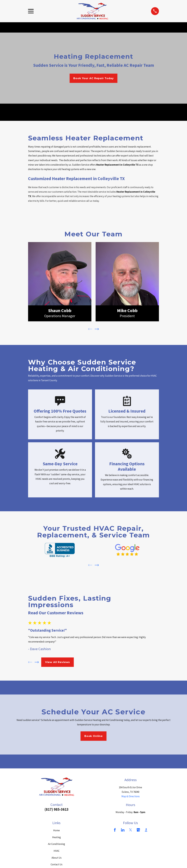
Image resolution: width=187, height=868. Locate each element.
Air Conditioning (56, 844)
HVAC (57, 851)
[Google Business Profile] (138, 830)
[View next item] (97, 329)
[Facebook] (115, 830)
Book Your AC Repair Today (93, 78)
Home (56, 830)
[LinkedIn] (123, 830)
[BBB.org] (146, 830)
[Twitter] (131, 830)
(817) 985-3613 (57, 809)
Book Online (93, 736)
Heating (56, 837)
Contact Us (57, 864)
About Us (57, 858)
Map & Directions (131, 796)
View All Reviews (58, 662)
